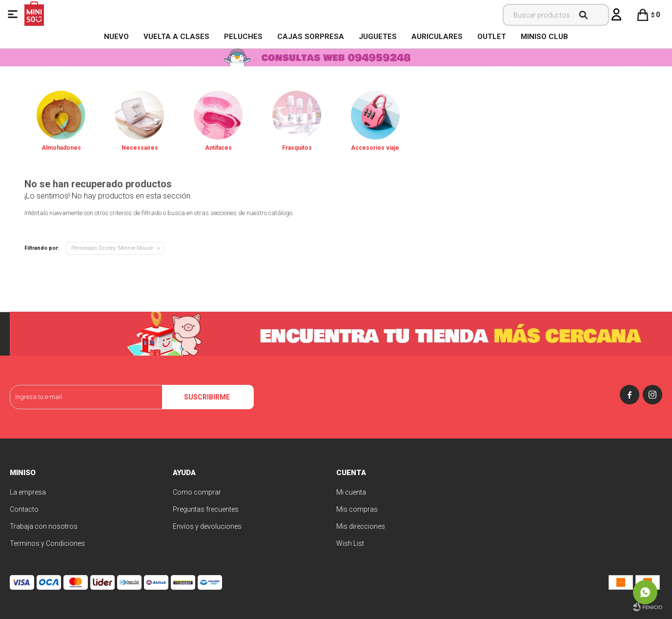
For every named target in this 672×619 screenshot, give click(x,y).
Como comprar (197, 492)
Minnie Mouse (112, 248)
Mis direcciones (361, 526)
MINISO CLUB (544, 37)
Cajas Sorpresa (311, 37)
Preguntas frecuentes (206, 509)
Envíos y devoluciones (207, 526)
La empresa (28, 492)
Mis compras (357, 509)
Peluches (243, 37)
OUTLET (492, 37)
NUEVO (116, 37)
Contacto (24, 509)
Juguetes (378, 37)
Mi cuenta (351, 492)
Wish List (350, 543)
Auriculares (437, 37)
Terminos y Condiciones (47, 543)
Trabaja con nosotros (44, 526)
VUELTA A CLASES (176, 37)
